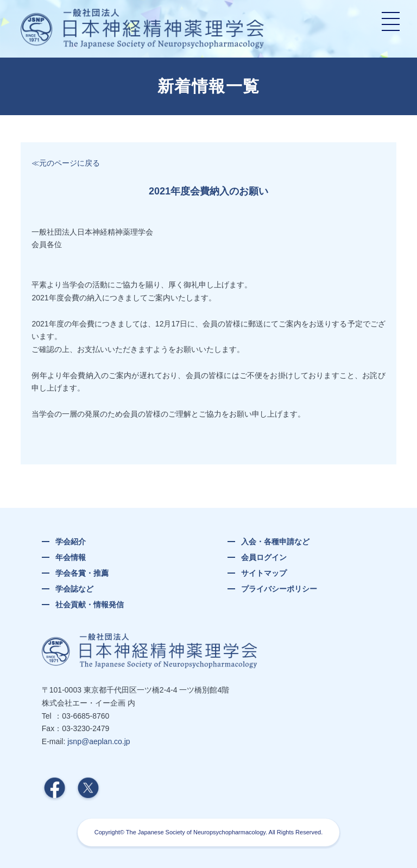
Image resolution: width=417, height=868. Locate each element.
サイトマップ (264, 573)
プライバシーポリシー (279, 589)
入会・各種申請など (275, 542)
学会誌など (74, 589)
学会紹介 (71, 542)
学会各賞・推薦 (82, 573)
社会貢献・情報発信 (90, 605)
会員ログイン (264, 557)
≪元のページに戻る (66, 163)
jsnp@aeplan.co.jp (99, 741)
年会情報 (71, 557)
